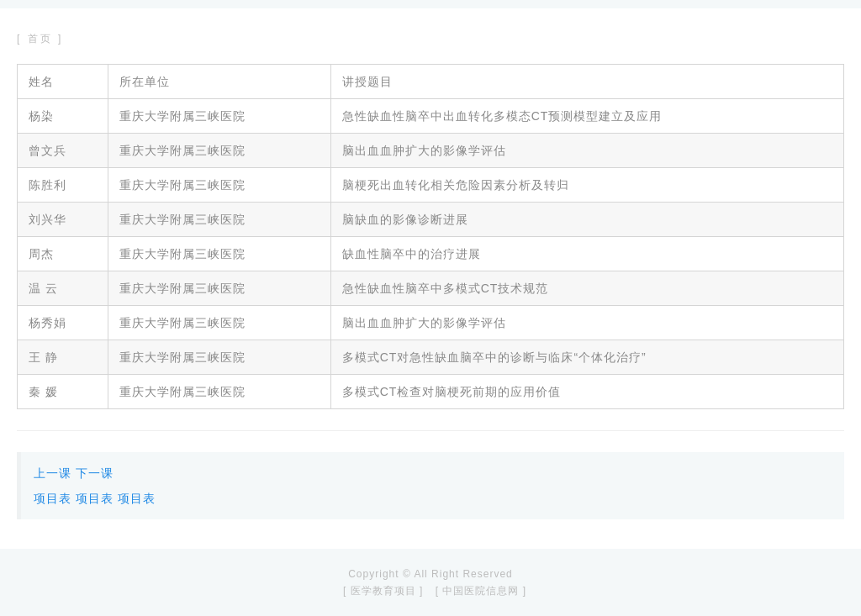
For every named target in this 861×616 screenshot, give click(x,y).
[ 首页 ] (40, 39)
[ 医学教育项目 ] (383, 591)
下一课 (95, 473)
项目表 (53, 498)
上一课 (53, 473)
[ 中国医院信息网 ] (481, 591)
